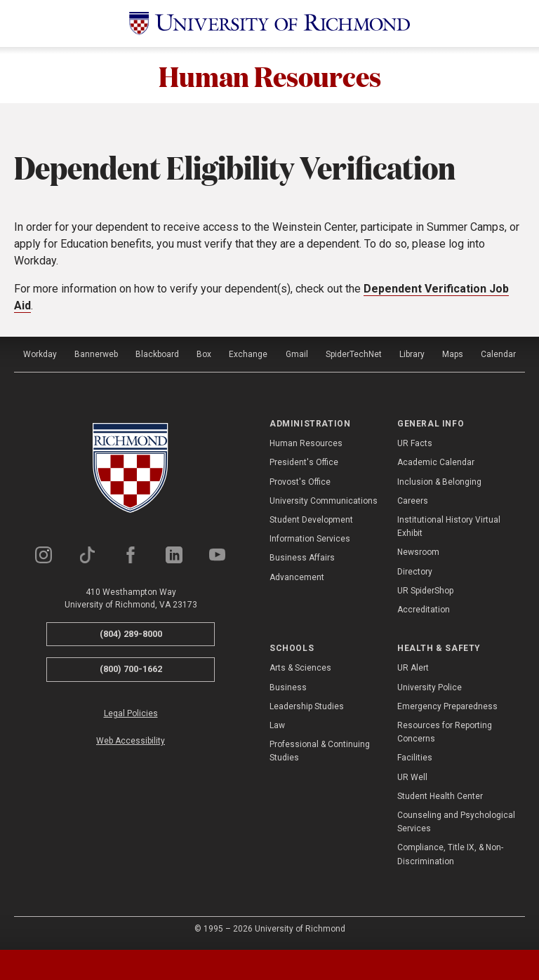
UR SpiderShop (425, 591)
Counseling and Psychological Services (456, 822)
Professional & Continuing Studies (320, 751)
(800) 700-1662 (131, 669)
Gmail (297, 354)
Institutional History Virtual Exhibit (449, 526)
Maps (453, 354)
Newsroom (418, 552)
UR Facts (415, 443)
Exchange (248, 354)
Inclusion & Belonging (439, 482)
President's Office (304, 462)
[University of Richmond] (269, 24)
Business (288, 687)
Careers (413, 501)
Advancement (297, 577)
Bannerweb (96, 354)
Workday (40, 354)
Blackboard (157, 354)
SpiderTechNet (354, 354)
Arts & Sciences (300, 668)
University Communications (324, 501)
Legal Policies (131, 713)
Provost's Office (300, 482)
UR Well (412, 777)
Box (204, 354)
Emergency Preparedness (447, 706)
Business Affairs (302, 558)
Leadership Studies (307, 706)
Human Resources (270, 75)
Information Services (310, 539)
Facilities (415, 758)
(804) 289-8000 (131, 634)
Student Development (311, 520)
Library (412, 354)
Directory (415, 572)
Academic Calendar (436, 462)
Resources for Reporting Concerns (445, 732)
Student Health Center (440, 796)
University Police (430, 687)
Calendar (498, 354)
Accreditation (424, 610)
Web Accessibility (131, 741)
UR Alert (413, 668)
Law (277, 725)
